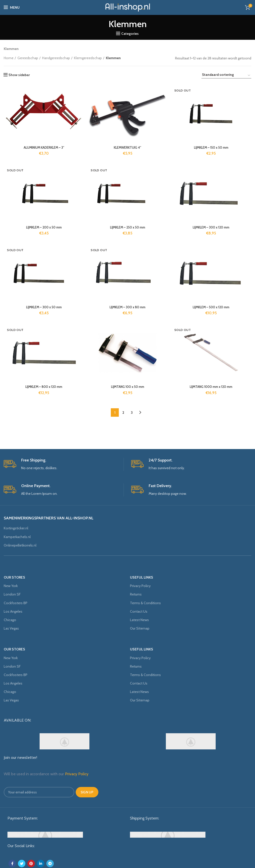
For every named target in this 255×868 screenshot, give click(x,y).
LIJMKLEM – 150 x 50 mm (212, 148)
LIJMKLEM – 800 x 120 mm (43, 388)
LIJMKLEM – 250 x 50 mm (127, 228)
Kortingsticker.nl (16, 528)
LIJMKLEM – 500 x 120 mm (212, 308)
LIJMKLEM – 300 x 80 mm (128, 308)
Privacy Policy (140, 586)
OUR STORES (14, 577)
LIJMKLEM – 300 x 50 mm (43, 308)
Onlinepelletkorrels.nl (20, 545)
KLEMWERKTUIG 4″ (127, 148)
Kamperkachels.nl (17, 537)
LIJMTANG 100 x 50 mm (127, 388)
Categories (130, 34)
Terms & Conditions (145, 603)
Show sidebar (19, 75)
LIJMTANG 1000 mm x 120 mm (212, 388)
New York (11, 586)
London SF (12, 594)
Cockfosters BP (16, 603)
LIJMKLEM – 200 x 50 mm (43, 228)
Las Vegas (11, 628)
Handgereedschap (56, 58)
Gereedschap (28, 58)
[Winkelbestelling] (226, 75)
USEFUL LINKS (142, 577)
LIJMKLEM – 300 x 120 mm (212, 228)
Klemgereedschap (88, 58)
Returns (136, 594)
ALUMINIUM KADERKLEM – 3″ (43, 148)
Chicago (10, 620)
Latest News (139, 620)
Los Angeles (13, 611)
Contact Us (139, 611)
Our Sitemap (140, 628)
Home (9, 58)
